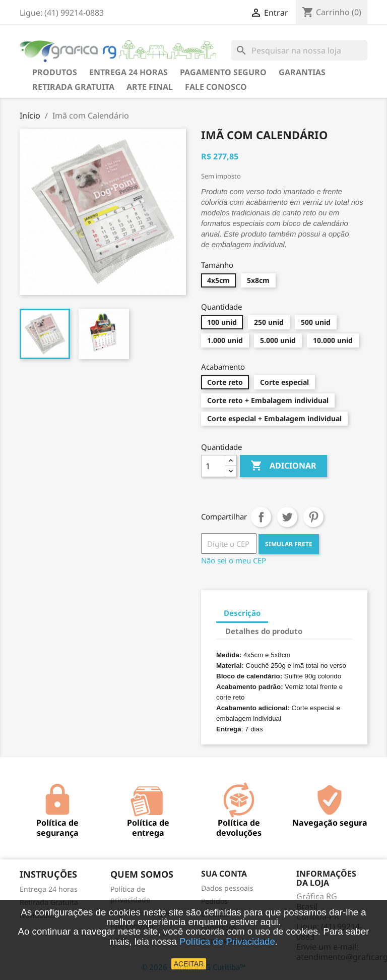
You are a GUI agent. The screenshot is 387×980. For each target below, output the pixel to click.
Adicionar (283, 466)
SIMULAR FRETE (289, 544)
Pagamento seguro (223, 72)
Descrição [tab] (242, 613)
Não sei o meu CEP (234, 560)
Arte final (150, 87)
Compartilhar (261, 517)
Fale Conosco (216, 87)
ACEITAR (189, 964)
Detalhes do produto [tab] (264, 631)
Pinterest (313, 517)
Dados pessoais (227, 888)
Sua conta (224, 874)
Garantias (302, 72)
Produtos (55, 72)
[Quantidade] (213, 466)
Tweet (287, 517)
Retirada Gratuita (73, 87)
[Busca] (299, 50)
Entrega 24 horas (128, 72)
